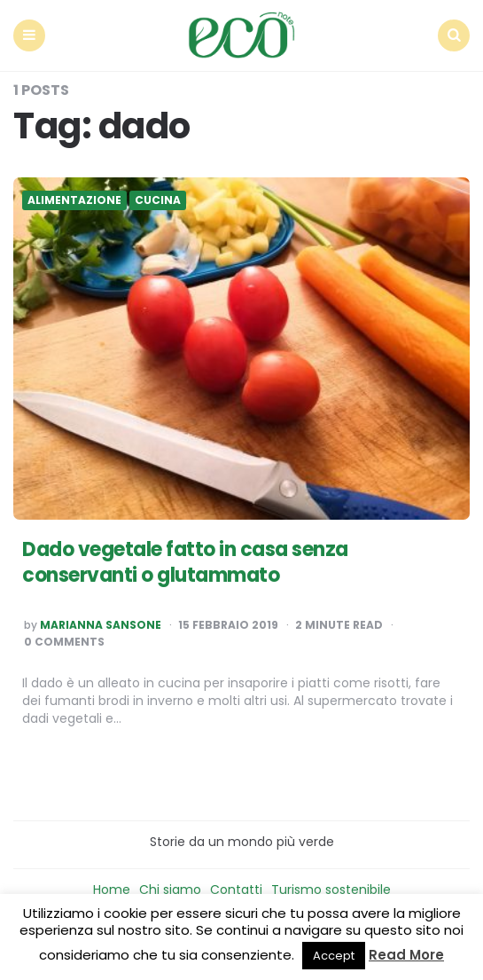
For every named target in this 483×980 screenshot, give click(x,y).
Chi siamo (170, 890)
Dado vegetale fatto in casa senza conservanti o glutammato (185, 562)
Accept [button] (334, 956)
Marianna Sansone (101, 625)
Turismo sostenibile (331, 890)
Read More (406, 955)
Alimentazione (74, 200)
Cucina (158, 200)
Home (112, 890)
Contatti (236, 890)
